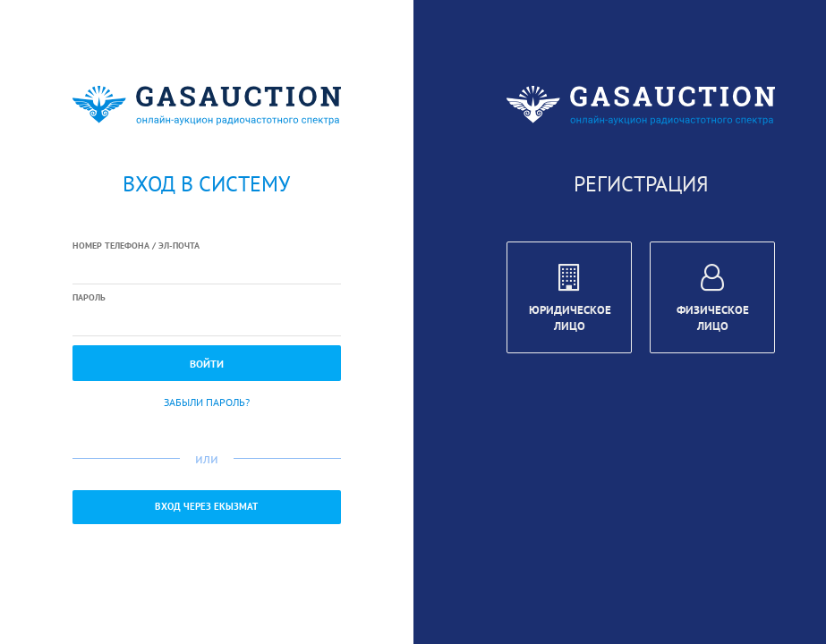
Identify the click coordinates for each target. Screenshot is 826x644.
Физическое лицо (713, 301)
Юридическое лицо (570, 301)
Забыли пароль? (207, 402)
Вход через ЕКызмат (206, 506)
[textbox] (207, 269)
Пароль (89, 297)
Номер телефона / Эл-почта (136, 246)
